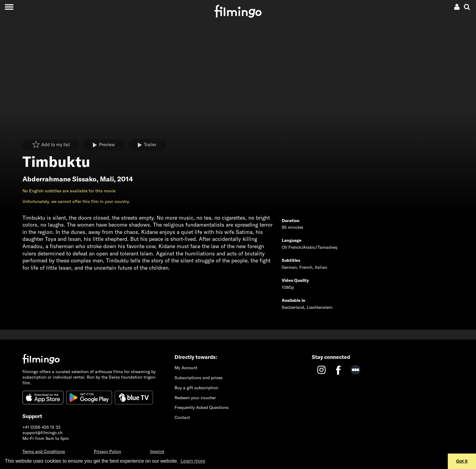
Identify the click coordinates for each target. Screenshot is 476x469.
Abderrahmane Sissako (59, 179)
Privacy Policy (107, 451)
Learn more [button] (193, 461)
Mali (107, 179)
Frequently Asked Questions (202, 407)
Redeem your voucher (195, 398)
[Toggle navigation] (9, 7)
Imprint (157, 451)
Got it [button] (462, 461)
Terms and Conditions (44, 451)
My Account (186, 368)
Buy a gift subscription (196, 388)
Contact (182, 417)
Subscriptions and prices (199, 378)
